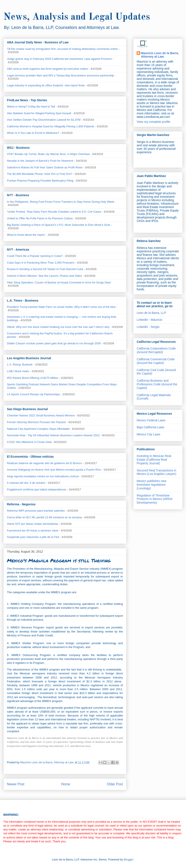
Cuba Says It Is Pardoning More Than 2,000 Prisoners (41, 263)
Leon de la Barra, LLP (151, 313)
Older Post (115, 784)
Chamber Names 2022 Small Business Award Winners (41, 415)
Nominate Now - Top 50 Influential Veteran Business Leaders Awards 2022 (53, 435)
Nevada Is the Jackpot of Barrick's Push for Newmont (40, 161)
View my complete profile (153, 122)
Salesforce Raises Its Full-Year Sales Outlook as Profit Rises (45, 167)
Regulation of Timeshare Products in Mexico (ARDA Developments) (155, 499)
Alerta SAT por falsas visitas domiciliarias (33, 524)
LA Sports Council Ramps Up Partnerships (33, 394)
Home (66, 784)
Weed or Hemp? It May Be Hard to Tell (31, 107)
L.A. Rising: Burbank (20, 364)
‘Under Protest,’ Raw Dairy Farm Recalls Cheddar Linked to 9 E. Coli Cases (54, 212)
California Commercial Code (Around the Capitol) (156, 361)
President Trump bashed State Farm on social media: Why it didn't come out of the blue (61, 307)
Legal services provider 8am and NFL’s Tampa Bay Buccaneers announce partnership (60, 75)
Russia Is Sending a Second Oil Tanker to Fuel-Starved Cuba (45, 269)
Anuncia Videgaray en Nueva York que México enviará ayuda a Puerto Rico (54, 470)
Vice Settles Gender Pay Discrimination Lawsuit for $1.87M (44, 120)
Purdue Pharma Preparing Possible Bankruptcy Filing (40, 181)
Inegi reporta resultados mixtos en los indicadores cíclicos (43, 476)
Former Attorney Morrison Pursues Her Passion (36, 422)
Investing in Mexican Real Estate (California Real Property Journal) (154, 460)
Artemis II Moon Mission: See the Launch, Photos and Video (44, 276)
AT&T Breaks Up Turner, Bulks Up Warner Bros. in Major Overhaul (48, 154)
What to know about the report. (26, 235)
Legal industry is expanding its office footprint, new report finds (46, 85)
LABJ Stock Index (18, 371)
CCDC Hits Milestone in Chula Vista (29, 442)
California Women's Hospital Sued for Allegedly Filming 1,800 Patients (51, 126)
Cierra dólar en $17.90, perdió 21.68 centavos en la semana (44, 517)
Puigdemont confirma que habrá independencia (36, 489)
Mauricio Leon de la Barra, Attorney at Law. (160, 55)
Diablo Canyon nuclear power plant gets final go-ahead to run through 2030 (54, 343)
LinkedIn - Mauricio (149, 320)
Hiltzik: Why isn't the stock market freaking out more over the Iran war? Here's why (58, 327)
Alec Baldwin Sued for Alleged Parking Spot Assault (39, 113)
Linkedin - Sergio (148, 327)
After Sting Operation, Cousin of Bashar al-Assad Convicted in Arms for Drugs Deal (59, 282)
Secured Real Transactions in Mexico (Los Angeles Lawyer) (156, 472)
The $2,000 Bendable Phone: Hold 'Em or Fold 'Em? (40, 174)
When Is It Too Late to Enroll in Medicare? (33, 133)
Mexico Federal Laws (151, 420)
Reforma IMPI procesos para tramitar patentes (36, 511)
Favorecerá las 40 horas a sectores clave (33, 530)
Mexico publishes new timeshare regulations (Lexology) (152, 485)
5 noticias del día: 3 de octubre (26, 483)
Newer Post (16, 784)
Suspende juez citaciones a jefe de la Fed (33, 537)
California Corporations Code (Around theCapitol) (156, 350)
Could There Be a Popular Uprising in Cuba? (35, 256)
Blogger (128, 859)
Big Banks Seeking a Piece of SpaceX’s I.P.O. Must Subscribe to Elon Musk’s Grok (59, 225)
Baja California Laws (151, 427)
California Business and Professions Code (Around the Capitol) (157, 384)
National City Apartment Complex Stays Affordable (38, 429)
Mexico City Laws (148, 434)
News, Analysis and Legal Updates (77, 17)
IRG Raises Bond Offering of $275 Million (33, 378)
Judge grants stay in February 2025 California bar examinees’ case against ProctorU (59, 59)
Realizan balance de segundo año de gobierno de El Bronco (44, 463)
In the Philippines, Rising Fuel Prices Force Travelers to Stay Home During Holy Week (60, 202)
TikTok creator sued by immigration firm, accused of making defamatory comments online (62, 49)
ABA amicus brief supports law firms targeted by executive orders (47, 69)
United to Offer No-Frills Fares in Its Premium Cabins (40, 218)
